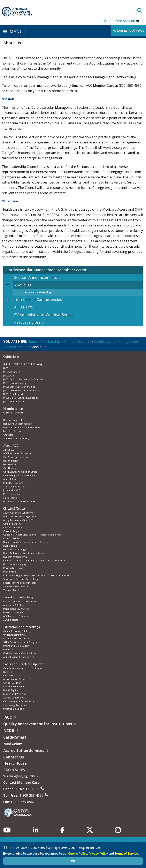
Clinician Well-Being (14, 686)
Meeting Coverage (13, 612)
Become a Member (14, 420)
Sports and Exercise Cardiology (21, 579)
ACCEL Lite (24, 307)
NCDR (6, 672)
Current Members (13, 413)
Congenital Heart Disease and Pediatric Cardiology (32, 535)
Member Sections (77, 342)
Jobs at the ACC (12, 490)
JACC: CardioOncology (16, 383)
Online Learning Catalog (17, 631)
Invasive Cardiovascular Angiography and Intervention (34, 560)
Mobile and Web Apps (15, 694)
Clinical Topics (14, 508)
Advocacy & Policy (14, 605)
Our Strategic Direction (16, 457)
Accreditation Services (16, 679)
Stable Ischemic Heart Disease (20, 583)
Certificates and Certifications (20, 653)
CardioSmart (10, 675)
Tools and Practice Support (23, 664)
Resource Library (29, 322)
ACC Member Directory (16, 438)
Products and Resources (17, 638)
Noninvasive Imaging (15, 564)
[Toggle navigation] (14, 31)
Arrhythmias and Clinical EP (18, 520)
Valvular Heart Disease (16, 586)
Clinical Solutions (13, 683)
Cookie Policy (78, 854)
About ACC (11, 446)
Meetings (8, 649)
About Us (23, 285)
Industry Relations (13, 483)
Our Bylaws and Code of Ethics (20, 472)
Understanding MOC (14, 635)
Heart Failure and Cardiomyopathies (23, 553)
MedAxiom (13, 744)
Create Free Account (120, 21)
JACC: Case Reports (14, 394)
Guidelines (11, 357)
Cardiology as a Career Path (19, 701)
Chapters (8, 435)
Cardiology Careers (14, 705)
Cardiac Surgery (12, 524)
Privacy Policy (98, 854)
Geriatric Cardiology (15, 549)
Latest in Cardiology (18, 597)
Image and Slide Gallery (16, 646)
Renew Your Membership (18, 424)
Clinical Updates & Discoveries (20, 601)
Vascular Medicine (13, 590)
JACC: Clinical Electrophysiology (21, 398)
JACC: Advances (12, 372)
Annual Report (11, 479)
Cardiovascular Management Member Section (47, 270)
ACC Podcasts (11, 620)
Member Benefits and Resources (22, 427)
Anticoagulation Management (20, 516)
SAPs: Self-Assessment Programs (21, 642)
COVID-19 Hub (11, 538)
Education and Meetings (22, 627)
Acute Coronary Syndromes (19, 513)
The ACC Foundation (15, 487)
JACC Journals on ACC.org (23, 364)
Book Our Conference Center (20, 501)
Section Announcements (36, 277)
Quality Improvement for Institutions (24, 668)
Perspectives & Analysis (16, 609)
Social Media (10, 498)
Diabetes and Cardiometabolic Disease (26, 542)
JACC (6, 368)
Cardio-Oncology (13, 527)
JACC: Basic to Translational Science (23, 379)
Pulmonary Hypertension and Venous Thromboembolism (37, 575)
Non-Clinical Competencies (38, 299)
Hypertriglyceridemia (15, 557)
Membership (50, 342)
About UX (8, 450)
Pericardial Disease (14, 568)
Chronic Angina (12, 531)
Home (32, 342)
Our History (10, 468)
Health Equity (11, 461)
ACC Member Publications (18, 616)
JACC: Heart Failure (14, 401)
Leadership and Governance (19, 475)
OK (73, 861)
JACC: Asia (9, 376)
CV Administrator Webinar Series (43, 315)
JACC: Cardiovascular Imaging (19, 387)
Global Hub (10, 464)
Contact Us (14, 757)
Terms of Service (126, 854)
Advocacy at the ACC (15, 698)
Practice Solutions (13, 709)
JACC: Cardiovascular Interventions (22, 390)
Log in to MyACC (129, 30)
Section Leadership (37, 292)
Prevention (10, 572)
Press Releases (11, 494)
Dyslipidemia (10, 546)
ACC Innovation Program (17, 453)
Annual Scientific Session (17, 657)
